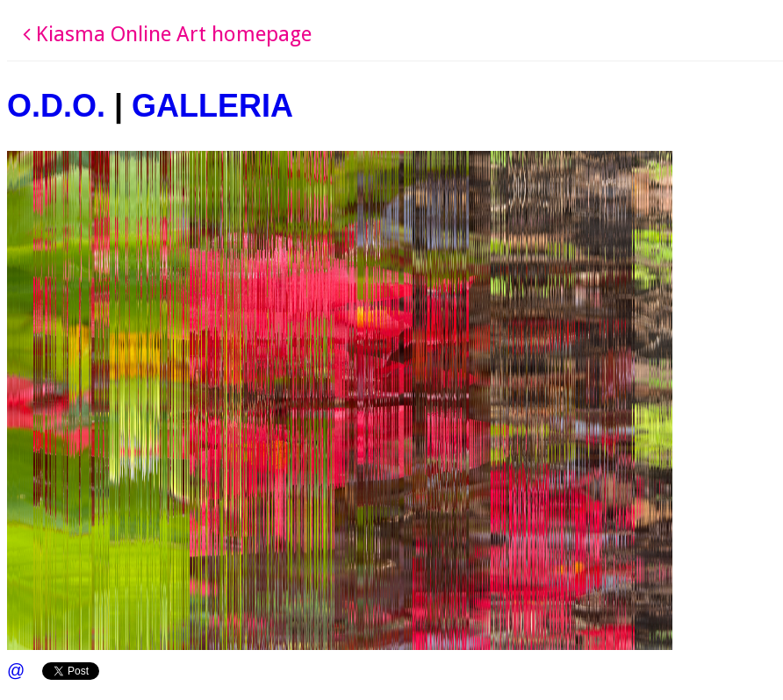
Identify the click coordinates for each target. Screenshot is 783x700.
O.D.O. (56, 106)
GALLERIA (212, 106)
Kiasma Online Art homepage (167, 34)
